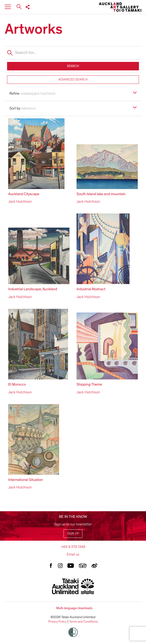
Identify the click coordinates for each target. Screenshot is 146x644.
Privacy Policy (57, 622)
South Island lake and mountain (101, 194)
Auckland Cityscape (24, 194)
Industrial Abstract (91, 289)
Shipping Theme (89, 384)
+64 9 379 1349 (73, 547)
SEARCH (73, 66)
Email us (73, 554)
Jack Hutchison (20, 201)
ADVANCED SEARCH (73, 79)
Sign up (73, 533)
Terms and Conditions (84, 622)
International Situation (26, 480)
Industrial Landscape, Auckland (33, 289)
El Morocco (17, 384)
